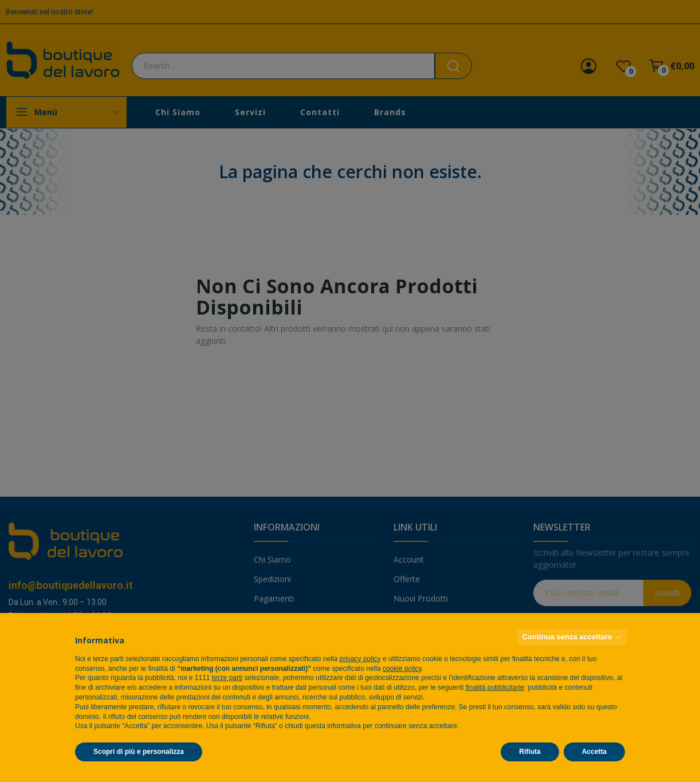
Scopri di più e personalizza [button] (139, 752)
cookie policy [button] (402, 669)
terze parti (227, 678)
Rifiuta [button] (530, 752)
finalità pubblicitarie (495, 687)
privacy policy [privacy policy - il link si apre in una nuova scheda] (360, 659)
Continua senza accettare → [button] (572, 637)
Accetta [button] (594, 752)
